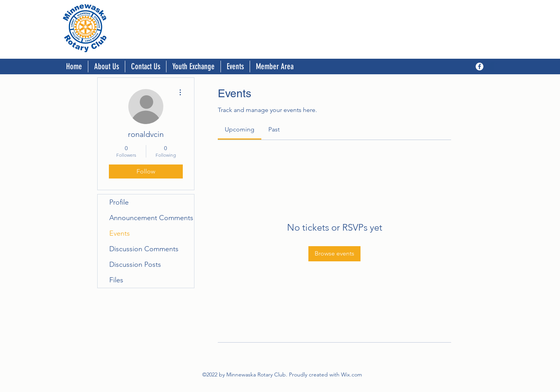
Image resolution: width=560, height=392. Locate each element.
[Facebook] (479, 66)
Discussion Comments (144, 249)
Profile (119, 202)
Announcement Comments (151, 218)
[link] (240, 129)
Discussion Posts (135, 264)
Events (120, 233)
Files (116, 280)
